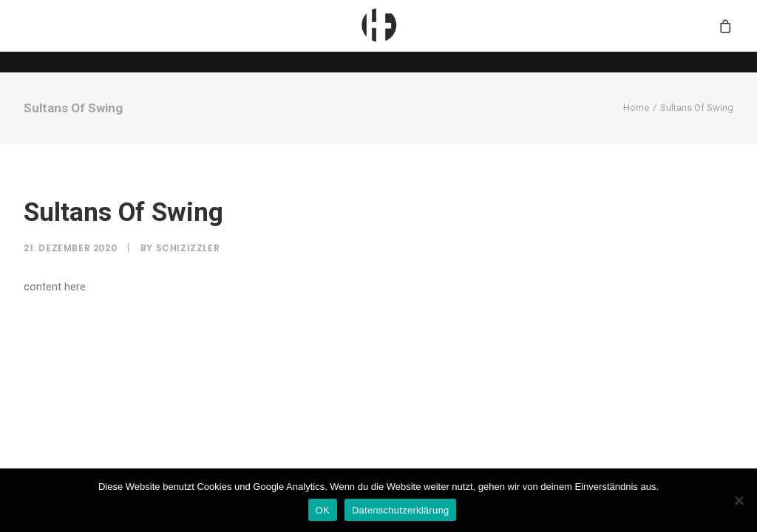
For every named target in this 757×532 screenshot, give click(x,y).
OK (323, 510)
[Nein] (739, 500)
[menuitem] (378, 36)
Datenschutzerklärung (400, 510)
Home (636, 108)
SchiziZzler (188, 248)
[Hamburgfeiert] (378, 36)
